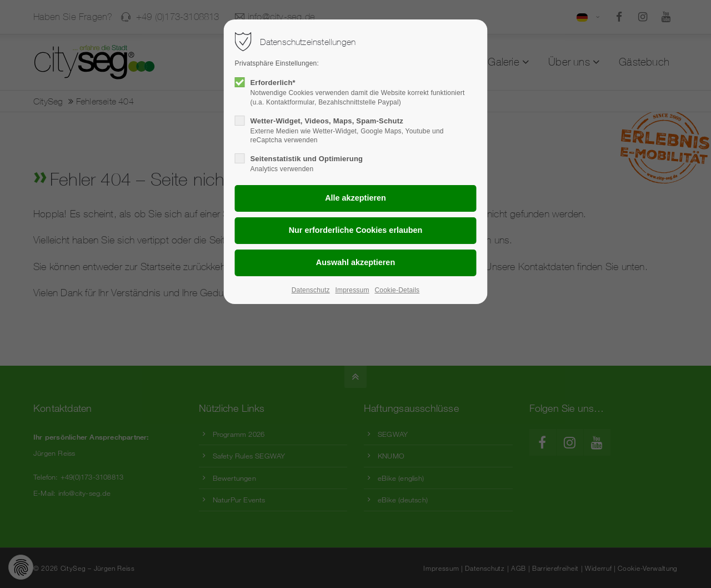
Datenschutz (311, 290)
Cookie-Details (397, 290)
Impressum (352, 290)
